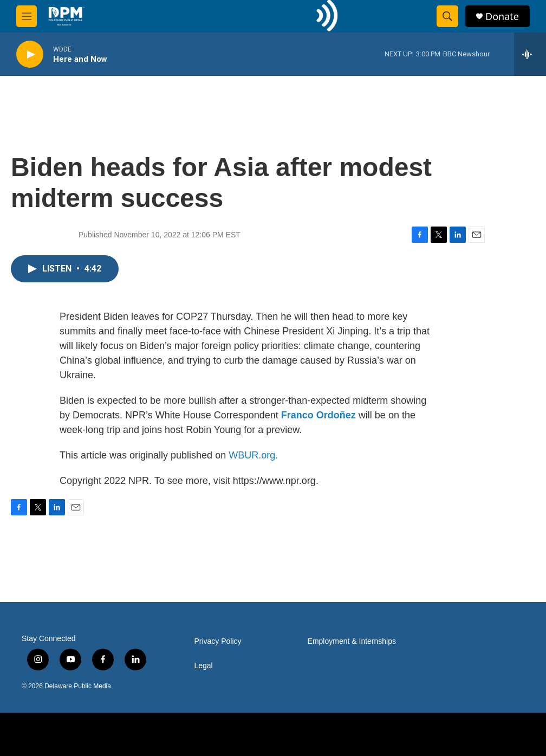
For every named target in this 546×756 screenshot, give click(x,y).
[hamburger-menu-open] (27, 16)
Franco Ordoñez (318, 415)
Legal (203, 666)
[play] (30, 54)
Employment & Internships (352, 641)
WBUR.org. (253, 455)
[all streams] (530, 54)
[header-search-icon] (447, 16)
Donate (502, 17)
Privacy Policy (217, 641)
